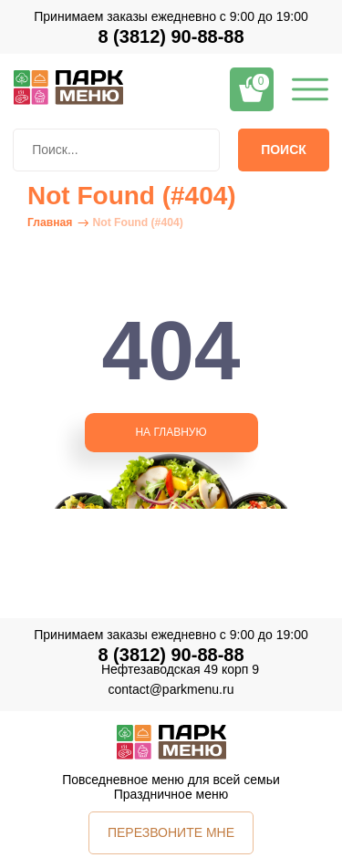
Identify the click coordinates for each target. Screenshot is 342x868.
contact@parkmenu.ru (171, 689)
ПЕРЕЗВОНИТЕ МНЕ (171, 832)
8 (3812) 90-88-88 (171, 37)
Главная (50, 222)
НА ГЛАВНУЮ (171, 432)
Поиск (284, 150)
